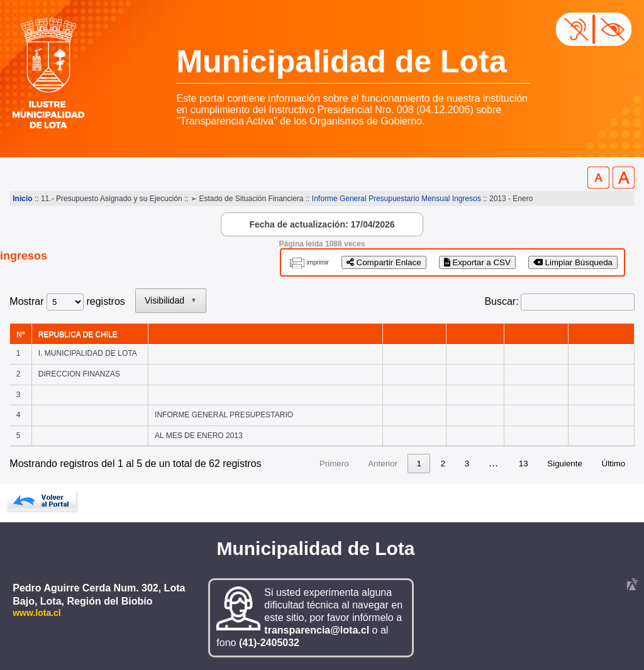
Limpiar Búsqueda (573, 262)
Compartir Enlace (384, 262)
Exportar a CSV (477, 262)
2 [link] (443, 464)
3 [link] (467, 464)
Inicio (22, 199)
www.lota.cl (37, 613)
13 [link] (524, 464)
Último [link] (614, 464)
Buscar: (501, 301)
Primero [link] (334, 464)
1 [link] (419, 464)
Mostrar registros (67, 301)
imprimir (318, 262)
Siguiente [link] (565, 464)
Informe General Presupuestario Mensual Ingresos (397, 199)
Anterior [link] (383, 464)
